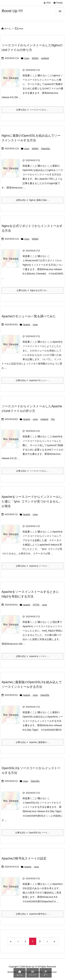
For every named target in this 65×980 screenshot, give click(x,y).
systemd (45, 58)
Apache (27, 325)
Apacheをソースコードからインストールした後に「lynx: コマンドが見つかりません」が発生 (32, 501)
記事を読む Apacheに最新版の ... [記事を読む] (32, 742)
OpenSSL (46, 149)
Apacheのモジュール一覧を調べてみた (29, 316)
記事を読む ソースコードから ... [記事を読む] (32, 110)
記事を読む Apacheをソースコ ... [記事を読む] (32, 566)
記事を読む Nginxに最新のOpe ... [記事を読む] (33, 200)
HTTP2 (36, 605)
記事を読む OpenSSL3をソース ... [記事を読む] (32, 833)
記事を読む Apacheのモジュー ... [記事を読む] (32, 380)
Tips (53, 419)
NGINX (35, 58)
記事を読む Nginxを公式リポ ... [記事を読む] (32, 290)
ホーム (8, 29)
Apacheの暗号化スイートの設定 (24, 858)
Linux (27, 58)
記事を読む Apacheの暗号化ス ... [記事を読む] (32, 914)
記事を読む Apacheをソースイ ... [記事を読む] (32, 656)
